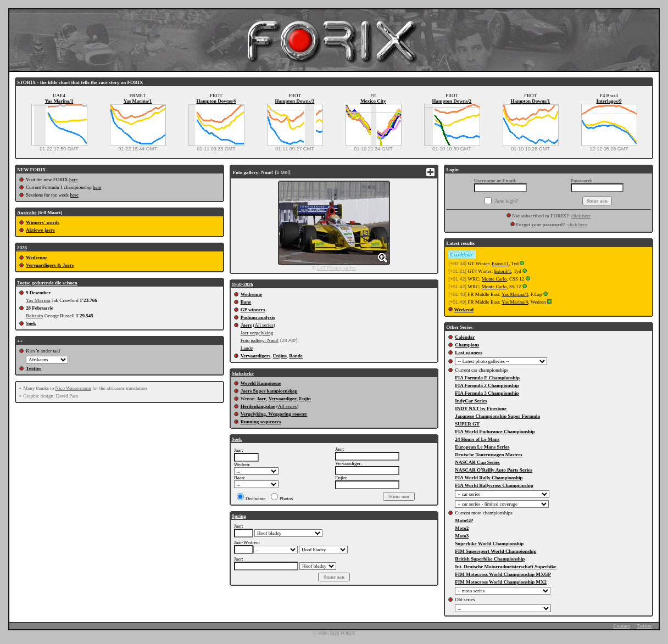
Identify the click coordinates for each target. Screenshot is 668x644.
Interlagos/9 (609, 101)
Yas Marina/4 (515, 294)
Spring (239, 516)
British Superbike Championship (490, 559)
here (74, 180)
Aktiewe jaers (40, 230)
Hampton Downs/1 (531, 101)
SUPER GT (467, 424)
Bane (246, 302)
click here (581, 216)
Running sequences (261, 422)
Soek (31, 323)
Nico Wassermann (73, 388)
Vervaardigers (256, 356)
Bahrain (35, 316)
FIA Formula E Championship (487, 378)
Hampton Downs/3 (295, 101)
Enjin (305, 399)
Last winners (469, 352)
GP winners (253, 310)
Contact (622, 626)
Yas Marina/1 (59, 101)
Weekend (464, 310)
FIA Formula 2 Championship (487, 385)
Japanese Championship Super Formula (497, 416)
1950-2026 (243, 284)
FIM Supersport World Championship (496, 551)
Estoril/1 (500, 264)
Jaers (246, 325)
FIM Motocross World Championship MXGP (503, 574)
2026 (22, 248)
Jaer (261, 399)
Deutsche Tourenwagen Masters (488, 455)
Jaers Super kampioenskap (269, 391)
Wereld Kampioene (261, 383)
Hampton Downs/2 (452, 101)
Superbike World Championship (489, 544)
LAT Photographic (336, 268)
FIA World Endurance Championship (495, 432)
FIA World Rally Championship (489, 478)
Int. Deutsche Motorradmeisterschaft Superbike (505, 567)
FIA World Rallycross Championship (494, 485)
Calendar (465, 337)
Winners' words (43, 222)
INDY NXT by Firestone (481, 408)
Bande (296, 356)
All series (264, 325)
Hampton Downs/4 (216, 101)
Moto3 (462, 536)
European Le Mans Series (482, 447)
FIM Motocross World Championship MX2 (501, 582)
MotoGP (464, 520)
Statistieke (243, 373)
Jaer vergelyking (257, 333)
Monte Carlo (494, 279)
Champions (467, 345)
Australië (27, 212)
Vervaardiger (283, 399)
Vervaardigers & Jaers (50, 265)
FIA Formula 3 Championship (487, 393)
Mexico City (373, 101)
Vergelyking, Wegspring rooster (274, 414)
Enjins (280, 356)
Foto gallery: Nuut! (260, 340)
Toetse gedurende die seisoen (47, 283)
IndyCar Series (471, 401)
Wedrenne (37, 257)
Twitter (34, 368)
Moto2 (462, 528)
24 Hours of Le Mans (477, 439)
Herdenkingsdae (258, 406)
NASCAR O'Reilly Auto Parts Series (494, 470)
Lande (247, 348)
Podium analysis (258, 317)
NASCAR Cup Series (477, 462)
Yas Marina (38, 300)
